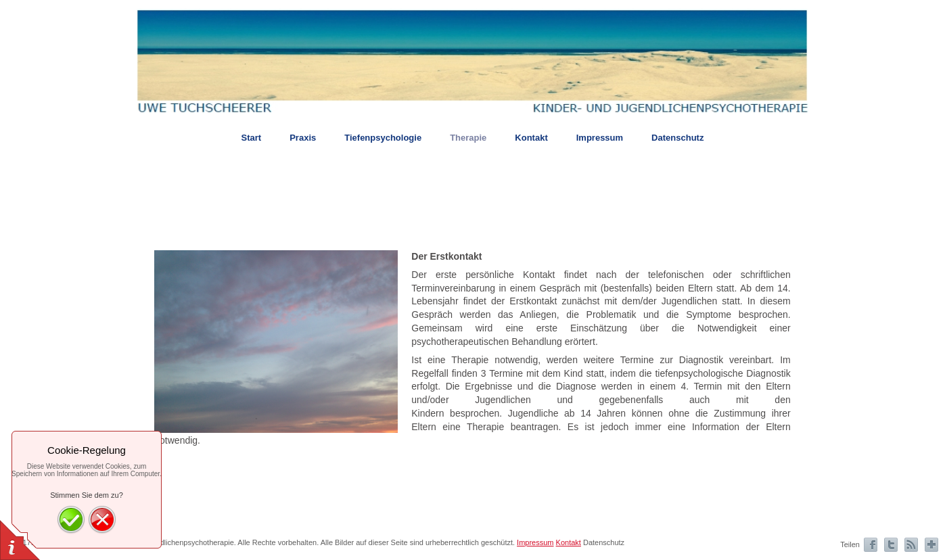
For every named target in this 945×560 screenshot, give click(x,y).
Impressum (535, 542)
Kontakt (569, 542)
